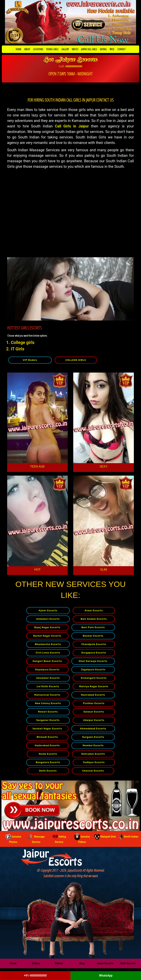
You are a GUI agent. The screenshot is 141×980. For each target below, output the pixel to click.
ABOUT (27, 49)
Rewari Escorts (48, 712)
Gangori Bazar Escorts (47, 661)
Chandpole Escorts (94, 644)
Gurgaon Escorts (93, 737)
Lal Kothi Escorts (48, 686)
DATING (103, 49)
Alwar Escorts (94, 610)
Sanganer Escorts (48, 720)
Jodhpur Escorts (94, 762)
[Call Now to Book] (70, 22)
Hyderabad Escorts (47, 745)
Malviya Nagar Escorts (94, 686)
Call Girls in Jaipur (72, 126)
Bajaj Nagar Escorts (47, 627)
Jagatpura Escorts (93, 669)
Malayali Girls (105, 837)
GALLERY (65, 49)
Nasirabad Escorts (93, 695)
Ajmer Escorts (48, 610)
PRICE (112, 49)
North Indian (128, 837)
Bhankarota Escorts (48, 644)
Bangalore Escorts (48, 762)
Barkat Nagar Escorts (47, 636)
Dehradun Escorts (93, 754)
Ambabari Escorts (48, 619)
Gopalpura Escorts (47, 669)
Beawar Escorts (93, 636)
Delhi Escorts (48, 771)
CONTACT (121, 49)
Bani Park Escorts (93, 627)
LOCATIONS (38, 49)
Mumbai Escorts (93, 745)
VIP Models (30, 360)
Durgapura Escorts (94, 653)
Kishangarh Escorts (94, 678)
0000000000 (74, 66)
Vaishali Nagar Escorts (47, 729)
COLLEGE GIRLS (76, 360)
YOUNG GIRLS (52, 49)
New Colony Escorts (48, 703)
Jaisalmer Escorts (48, 678)
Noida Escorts (48, 754)
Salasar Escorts (94, 712)
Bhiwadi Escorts (47, 737)
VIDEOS (75, 49)
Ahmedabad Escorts (93, 729)
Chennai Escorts (93, 771)
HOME (18, 49)
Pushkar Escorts (94, 703)
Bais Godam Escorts (94, 619)
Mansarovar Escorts (47, 695)
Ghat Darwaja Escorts (93, 661)
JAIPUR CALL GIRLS (89, 49)
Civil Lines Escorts (48, 653)
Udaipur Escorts (94, 720)
